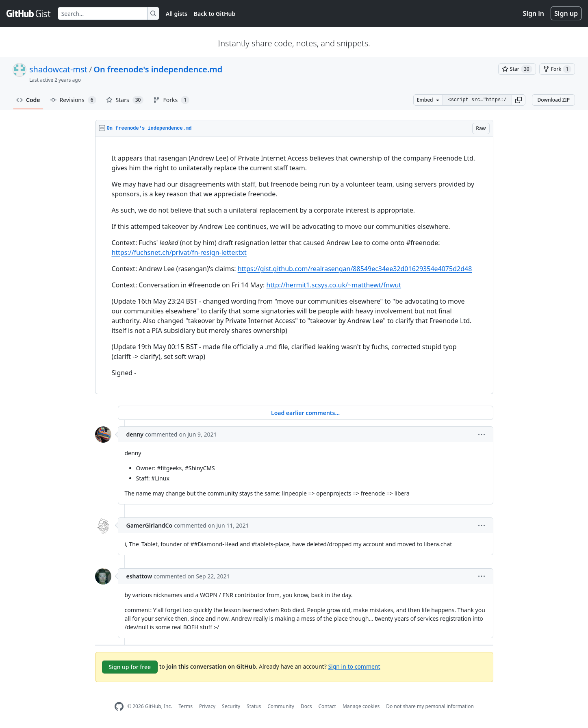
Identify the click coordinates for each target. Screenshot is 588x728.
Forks (171, 100)
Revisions (73, 100)
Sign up (566, 13)
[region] (294, 266)
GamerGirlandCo (150, 525)
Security (231, 706)
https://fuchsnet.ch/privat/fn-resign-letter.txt (179, 252)
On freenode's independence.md (158, 69)
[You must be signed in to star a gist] (517, 69)
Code (28, 100)
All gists (177, 14)
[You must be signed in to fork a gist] (557, 69)
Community (281, 706)
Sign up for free (130, 667)
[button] (519, 100)
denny (135, 434)
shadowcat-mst (58, 69)
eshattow (139, 576)
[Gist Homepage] (29, 13)
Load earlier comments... (305, 413)
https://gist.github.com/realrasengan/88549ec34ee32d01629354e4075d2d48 (355, 269)
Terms (186, 706)
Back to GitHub (215, 14)
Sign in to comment (354, 666)
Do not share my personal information (430, 706)
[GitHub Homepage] (119, 707)
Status (254, 706)
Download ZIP (553, 100)
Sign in (534, 13)
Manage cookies (361, 706)
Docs (306, 706)
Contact (327, 706)
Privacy (207, 706)
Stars (125, 100)
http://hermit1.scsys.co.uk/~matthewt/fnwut (334, 285)
